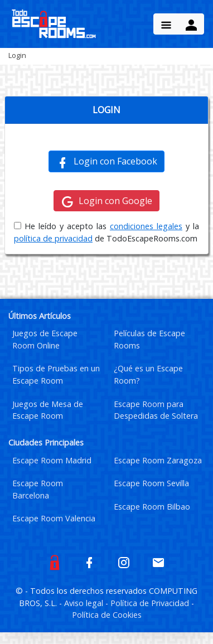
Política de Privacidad (151, 603)
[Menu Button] (166, 24)
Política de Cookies (107, 615)
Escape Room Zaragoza (158, 460)
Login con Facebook (106, 162)
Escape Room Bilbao (152, 507)
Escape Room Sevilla (151, 483)
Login (17, 55)
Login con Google (106, 201)
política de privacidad (53, 238)
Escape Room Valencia (54, 518)
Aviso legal (85, 603)
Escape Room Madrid (52, 460)
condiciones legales (146, 226)
